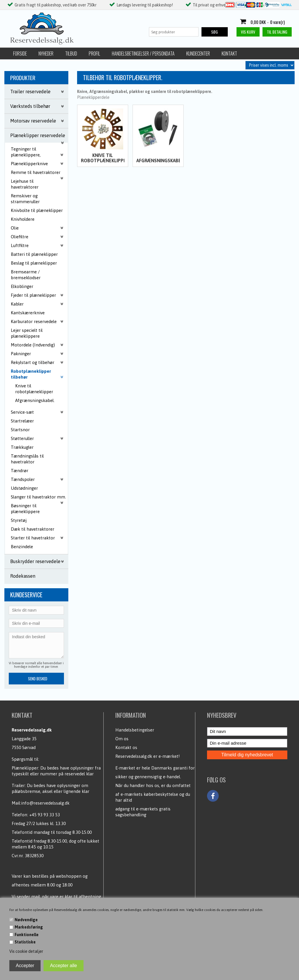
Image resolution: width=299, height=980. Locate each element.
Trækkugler (22, 447)
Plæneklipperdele (93, 97)
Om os (122, 739)
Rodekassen (23, 576)
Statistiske (25, 942)
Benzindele (22, 547)
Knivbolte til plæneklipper (37, 210)
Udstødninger (24, 488)
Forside (20, 54)
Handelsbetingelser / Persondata (143, 54)
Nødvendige (26, 920)
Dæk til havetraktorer (33, 529)
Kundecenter (198, 54)
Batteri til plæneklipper (34, 254)
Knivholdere (23, 219)
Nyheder (46, 54)
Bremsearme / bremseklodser (26, 275)
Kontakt (229, 54)
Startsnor (20, 430)
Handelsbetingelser (135, 730)
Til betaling (277, 32)
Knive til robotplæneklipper (34, 389)
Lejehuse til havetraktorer (25, 184)
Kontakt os (126, 747)
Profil (94, 54)
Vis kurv (248, 32)
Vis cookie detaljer (26, 951)
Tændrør (20, 471)
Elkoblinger (22, 286)
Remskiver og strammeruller (25, 199)
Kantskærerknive (28, 313)
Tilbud (71, 54)
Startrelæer (22, 421)
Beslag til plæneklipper (34, 263)
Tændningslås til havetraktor (27, 459)
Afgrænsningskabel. (35, 400)
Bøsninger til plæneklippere (25, 509)
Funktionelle (27, 935)
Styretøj (19, 520)
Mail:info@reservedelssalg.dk (41, 803)
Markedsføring (29, 927)
